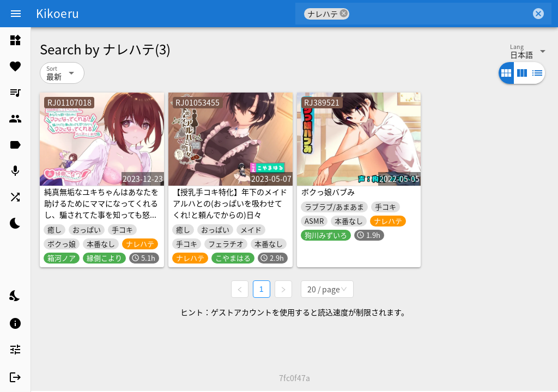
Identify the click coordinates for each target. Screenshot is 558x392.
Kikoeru (57, 13)
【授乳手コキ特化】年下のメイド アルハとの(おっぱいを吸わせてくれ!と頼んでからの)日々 (230, 203)
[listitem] (15, 40)
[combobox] (440, 14)
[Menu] (16, 14)
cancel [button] (344, 13)
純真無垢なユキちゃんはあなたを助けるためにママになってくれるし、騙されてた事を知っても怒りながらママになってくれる (101, 209)
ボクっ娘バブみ (328, 192)
